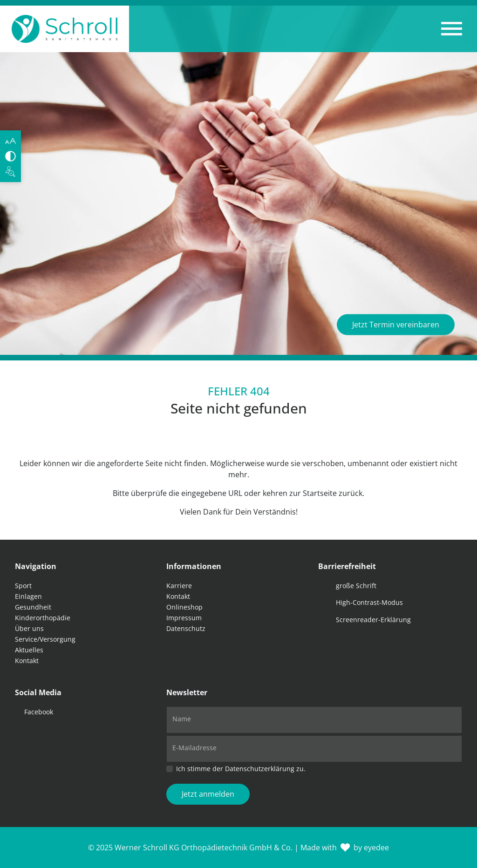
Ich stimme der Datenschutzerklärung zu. (241, 769)
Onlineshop (184, 607)
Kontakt (27, 661)
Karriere (179, 586)
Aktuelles (29, 650)
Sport (23, 586)
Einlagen (28, 596)
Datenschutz (186, 628)
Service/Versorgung (45, 639)
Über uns (29, 628)
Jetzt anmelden (208, 794)
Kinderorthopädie (43, 618)
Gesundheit (33, 607)
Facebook (39, 712)
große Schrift (356, 586)
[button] (452, 29)
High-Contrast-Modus (369, 602)
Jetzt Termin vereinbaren (396, 325)
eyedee (376, 848)
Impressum (184, 618)
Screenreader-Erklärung (373, 620)
